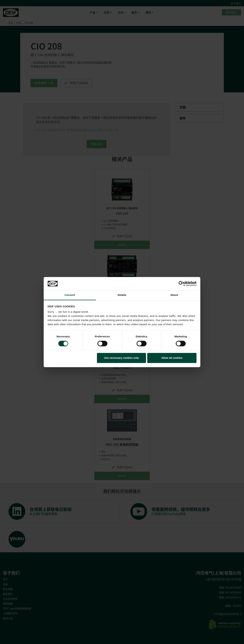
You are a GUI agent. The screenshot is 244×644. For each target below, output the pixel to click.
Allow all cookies (172, 358)
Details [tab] (122, 295)
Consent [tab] (70, 295)
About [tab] (174, 295)
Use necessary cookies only (121, 358)
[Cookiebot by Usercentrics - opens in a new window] (181, 284)
